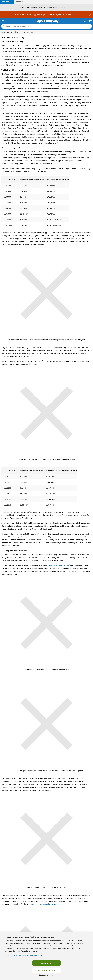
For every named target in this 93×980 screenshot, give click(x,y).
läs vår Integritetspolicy (33, 955)
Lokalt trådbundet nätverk (58, 565)
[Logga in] (84, 21)
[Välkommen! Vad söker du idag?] (48, 26)
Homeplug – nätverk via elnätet (43, 904)
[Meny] (3, 21)
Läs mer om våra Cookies (14, 955)
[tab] (7, 2)
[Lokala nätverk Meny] (16, 32)
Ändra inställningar (46, 975)
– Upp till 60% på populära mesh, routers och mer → (43, 15)
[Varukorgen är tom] (90, 21)
